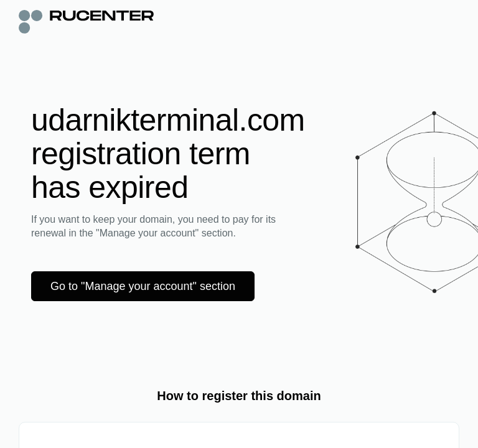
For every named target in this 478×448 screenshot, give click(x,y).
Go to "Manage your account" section (143, 286)
